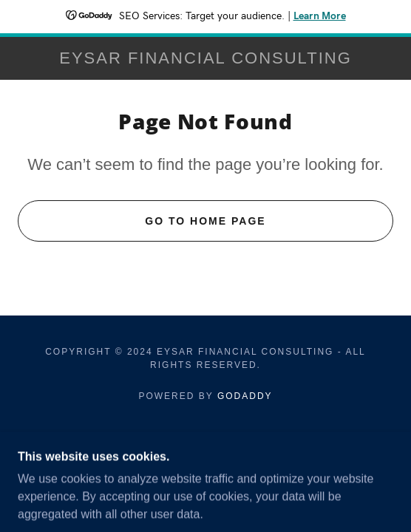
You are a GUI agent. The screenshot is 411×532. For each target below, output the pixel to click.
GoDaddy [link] (245, 396)
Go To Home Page (205, 221)
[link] (205, 58)
